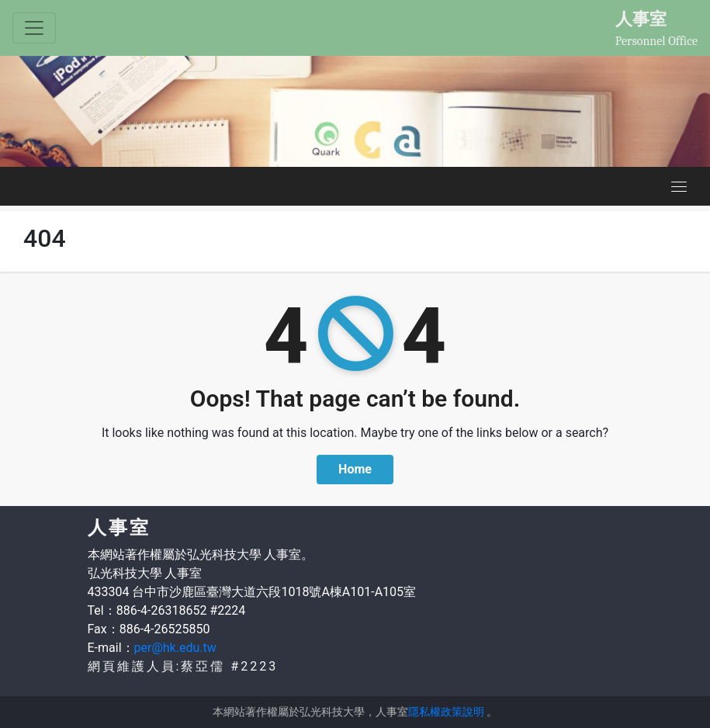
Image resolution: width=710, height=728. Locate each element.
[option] (355, 111)
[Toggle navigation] (34, 28)
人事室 (641, 19)
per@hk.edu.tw (175, 648)
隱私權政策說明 (446, 712)
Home (355, 469)
